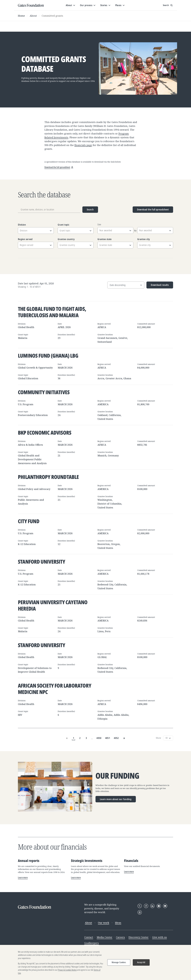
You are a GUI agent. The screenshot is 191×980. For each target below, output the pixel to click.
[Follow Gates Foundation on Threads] (140, 912)
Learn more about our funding (116, 799)
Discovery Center (139, 937)
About (33, 16)
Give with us (159, 937)
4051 (108, 738)
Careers (120, 937)
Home (21, 16)
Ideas (118, 923)
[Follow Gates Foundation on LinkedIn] (152, 906)
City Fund (29, 521)
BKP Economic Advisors (45, 433)
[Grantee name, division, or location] (49, 210)
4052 (116, 738)
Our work (104, 923)
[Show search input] (168, 5)
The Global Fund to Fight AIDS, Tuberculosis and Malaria (52, 312)
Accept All (141, 962)
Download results (158, 286)
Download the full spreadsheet (153, 209)
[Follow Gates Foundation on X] (140, 906)
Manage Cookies (119, 962)
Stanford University (42, 562)
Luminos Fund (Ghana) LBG (48, 356)
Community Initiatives (44, 392)
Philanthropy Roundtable (48, 477)
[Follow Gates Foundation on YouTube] (165, 906)
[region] (95, 962)
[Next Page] (124, 738)
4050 (99, 738)
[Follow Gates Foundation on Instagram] (159, 906)
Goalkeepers (92, 943)
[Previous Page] (67, 738)
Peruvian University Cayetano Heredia (53, 605)
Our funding (117, 776)
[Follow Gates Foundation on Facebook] (146, 906)
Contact (89, 937)
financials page (83, 145)
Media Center (105, 937)
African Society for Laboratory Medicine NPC (55, 689)
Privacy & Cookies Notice (67, 970)
